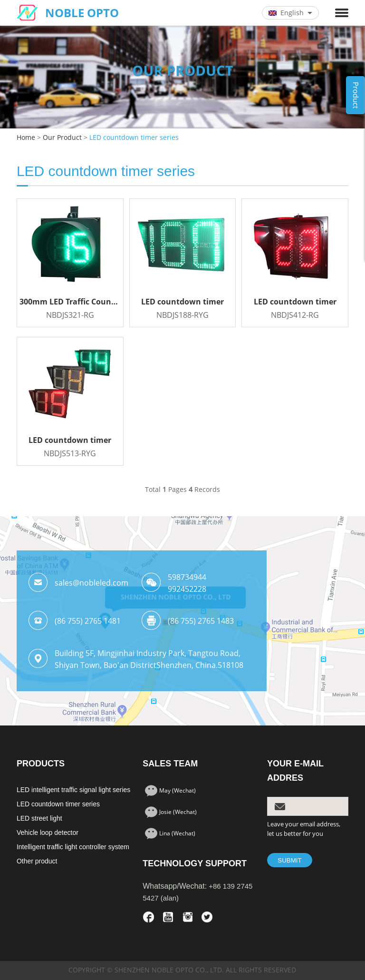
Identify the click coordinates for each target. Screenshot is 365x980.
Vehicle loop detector (48, 833)
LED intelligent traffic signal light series (73, 790)
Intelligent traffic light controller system (73, 847)
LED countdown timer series (134, 138)
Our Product (62, 138)
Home (26, 138)
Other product (37, 861)
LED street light (39, 818)
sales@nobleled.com (91, 583)
